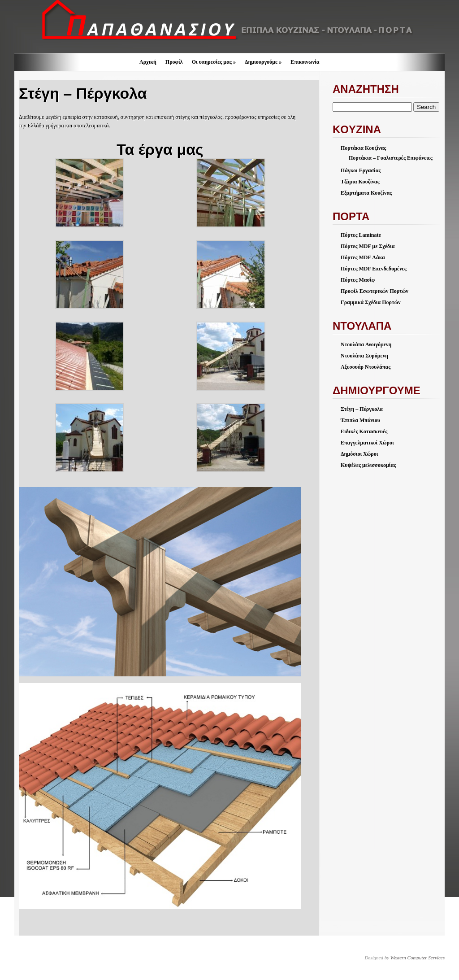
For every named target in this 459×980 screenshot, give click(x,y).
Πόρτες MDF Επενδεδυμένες (374, 269)
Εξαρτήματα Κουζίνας (366, 193)
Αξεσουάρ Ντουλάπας (366, 367)
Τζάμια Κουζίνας (360, 182)
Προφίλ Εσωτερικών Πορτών (375, 291)
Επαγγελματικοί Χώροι (367, 443)
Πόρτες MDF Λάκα (363, 257)
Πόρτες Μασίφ (358, 280)
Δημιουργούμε (263, 62)
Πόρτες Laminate (361, 235)
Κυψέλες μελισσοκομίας (368, 465)
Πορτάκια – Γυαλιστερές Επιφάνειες (391, 158)
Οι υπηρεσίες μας (214, 62)
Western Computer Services (418, 958)
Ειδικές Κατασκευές (364, 431)
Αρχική (148, 62)
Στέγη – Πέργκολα (362, 409)
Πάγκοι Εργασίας (361, 170)
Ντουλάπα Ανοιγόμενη (366, 344)
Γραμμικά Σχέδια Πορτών (371, 302)
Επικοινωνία (305, 62)
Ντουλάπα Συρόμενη (364, 356)
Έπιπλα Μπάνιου (360, 420)
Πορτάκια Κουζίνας (363, 148)
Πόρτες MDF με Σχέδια (368, 246)
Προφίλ (174, 62)
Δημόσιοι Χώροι (359, 454)
